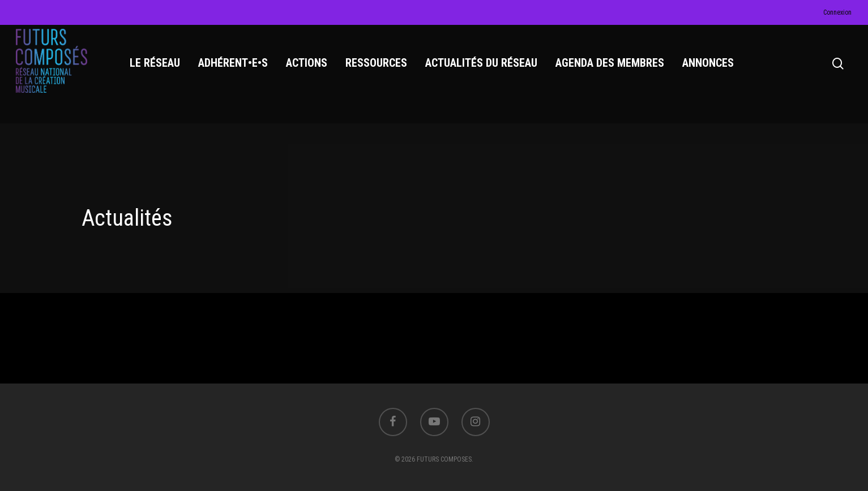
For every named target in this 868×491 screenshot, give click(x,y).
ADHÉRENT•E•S (235, 68)
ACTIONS (309, 68)
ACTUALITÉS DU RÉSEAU (484, 68)
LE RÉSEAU (157, 68)
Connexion (837, 12)
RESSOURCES (379, 68)
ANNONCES (710, 68)
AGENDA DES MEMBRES (612, 68)
